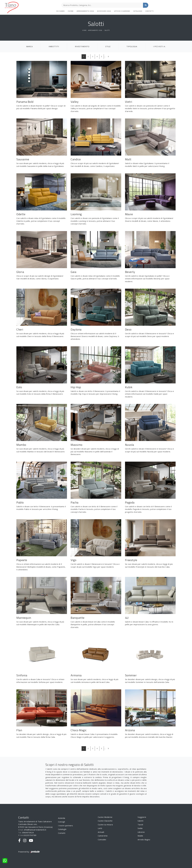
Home (84, 30)
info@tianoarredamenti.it (35, 830)
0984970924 (28, 833)
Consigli (61, 822)
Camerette (103, 836)
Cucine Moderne (105, 817)
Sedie (140, 828)
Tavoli (140, 825)
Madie (140, 836)
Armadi (101, 832)
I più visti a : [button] (160, 46)
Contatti (150, 11)
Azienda (62, 818)
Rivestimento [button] (82, 46)
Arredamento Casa (85, 11)
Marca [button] (29, 46)
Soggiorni (142, 817)
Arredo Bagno (144, 840)
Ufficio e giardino (122, 11)
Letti (100, 828)
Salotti (107, 30)
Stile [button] (108, 46)
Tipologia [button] (132, 46)
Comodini (102, 840)
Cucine (71, 11)
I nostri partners (66, 826)
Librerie (141, 832)
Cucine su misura (105, 825)
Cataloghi (138, 11)
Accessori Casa (104, 11)
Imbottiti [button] (54, 46)
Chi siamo (60, 11)
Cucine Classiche (105, 821)
